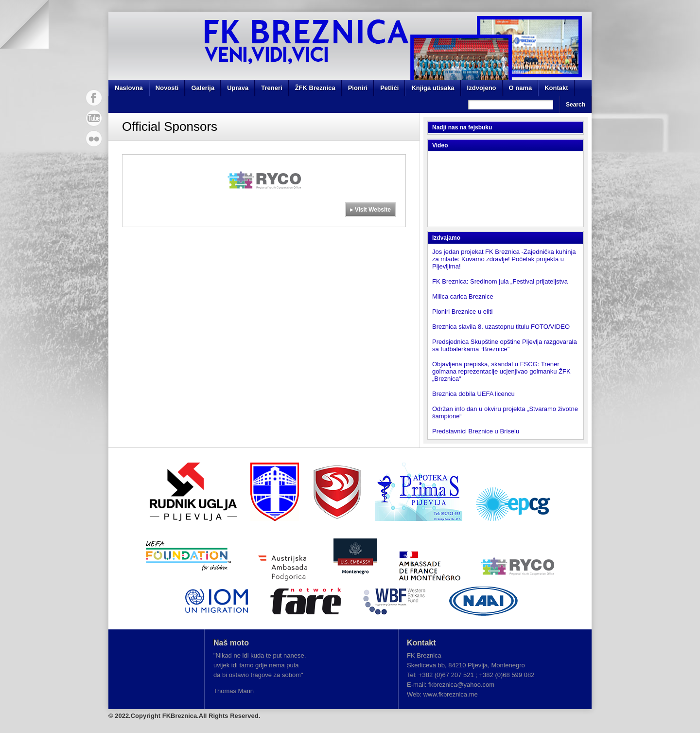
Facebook (94, 98)
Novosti (167, 88)
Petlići (389, 88)
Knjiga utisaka (433, 88)
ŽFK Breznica (315, 88)
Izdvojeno (482, 88)
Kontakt (556, 88)
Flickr (94, 139)
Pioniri (358, 88)
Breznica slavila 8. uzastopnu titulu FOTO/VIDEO (501, 327)
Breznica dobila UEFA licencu (473, 394)
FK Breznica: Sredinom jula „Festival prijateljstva (500, 281)
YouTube (94, 118)
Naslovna (129, 88)
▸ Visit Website (370, 210)
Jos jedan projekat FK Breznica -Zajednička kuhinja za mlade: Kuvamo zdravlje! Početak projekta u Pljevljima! (504, 259)
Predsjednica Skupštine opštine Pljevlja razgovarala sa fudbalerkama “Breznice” (505, 345)
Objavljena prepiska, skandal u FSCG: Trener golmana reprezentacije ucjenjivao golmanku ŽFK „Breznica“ (501, 371)
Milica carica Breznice (463, 296)
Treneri (271, 88)
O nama (521, 88)
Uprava (238, 88)
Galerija (203, 88)
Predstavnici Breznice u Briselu (476, 431)
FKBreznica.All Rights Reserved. (211, 716)
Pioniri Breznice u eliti (462, 312)
